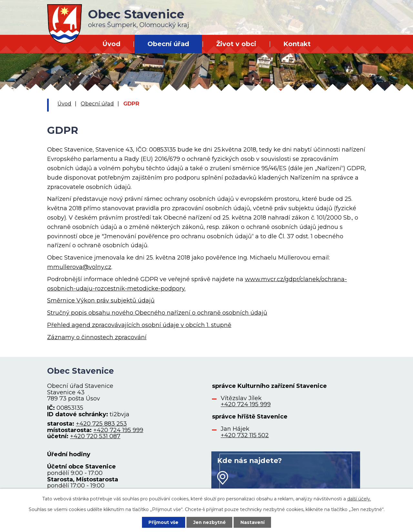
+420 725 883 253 (101, 424)
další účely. (359, 498)
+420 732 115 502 (245, 435)
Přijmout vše (163, 522)
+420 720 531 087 (95, 436)
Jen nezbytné (210, 522)
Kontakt (297, 44)
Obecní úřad (168, 44)
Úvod (111, 44)
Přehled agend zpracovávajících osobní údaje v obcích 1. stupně (139, 325)
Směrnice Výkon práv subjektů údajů (101, 300)
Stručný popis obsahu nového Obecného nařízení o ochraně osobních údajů (157, 313)
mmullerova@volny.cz (79, 267)
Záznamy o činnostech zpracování (97, 337)
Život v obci (236, 44)
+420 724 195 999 (118, 430)
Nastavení (254, 522)
